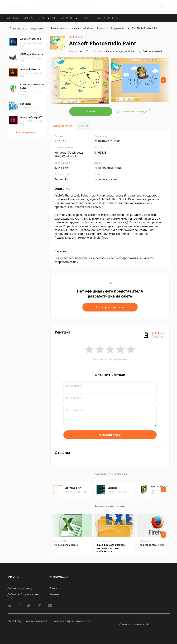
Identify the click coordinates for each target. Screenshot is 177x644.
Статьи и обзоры (107, 18)
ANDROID (67, 18)
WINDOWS (13, 18)
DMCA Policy (15, 621)
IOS (54, 18)
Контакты (55, 588)
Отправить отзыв (110, 435)
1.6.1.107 (79, 51)
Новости (85, 18)
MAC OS (28, 18)
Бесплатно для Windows (120, 51)
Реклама (54, 594)
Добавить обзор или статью (24, 594)
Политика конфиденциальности (71, 621)
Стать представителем (110, 307)
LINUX (41, 18)
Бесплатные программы (65, 28)
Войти (136, 6)
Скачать (91, 111)
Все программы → (27, 132)
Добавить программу (20, 588)
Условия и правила (37, 621)
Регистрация (149, 6)
